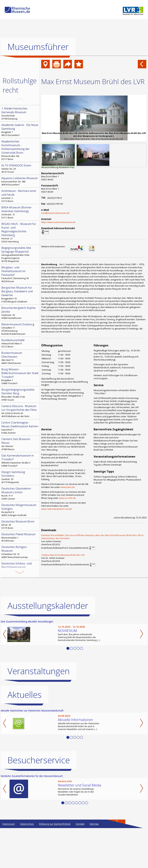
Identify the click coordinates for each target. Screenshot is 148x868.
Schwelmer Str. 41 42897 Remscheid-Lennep (20, 552)
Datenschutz (27, 864)
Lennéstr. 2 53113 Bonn (20, 196)
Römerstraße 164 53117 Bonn (20, 150)
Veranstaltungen (39, 711)
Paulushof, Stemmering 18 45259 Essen (20, 274)
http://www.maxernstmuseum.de (58, 222)
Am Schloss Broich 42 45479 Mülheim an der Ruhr (20, 411)
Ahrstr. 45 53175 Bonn (20, 525)
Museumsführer (38, 47)
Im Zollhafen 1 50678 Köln (20, 585)
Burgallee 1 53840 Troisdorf (20, 376)
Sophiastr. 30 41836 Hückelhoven (20, 313)
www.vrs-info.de (67, 498)
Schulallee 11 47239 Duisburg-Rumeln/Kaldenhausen (20, 329)
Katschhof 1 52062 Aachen (20, 427)
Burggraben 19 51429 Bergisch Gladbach (20, 294)
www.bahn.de (68, 487)
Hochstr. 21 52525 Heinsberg (20, 233)
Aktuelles (25, 735)
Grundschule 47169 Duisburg (20, 113)
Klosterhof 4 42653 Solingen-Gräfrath (20, 510)
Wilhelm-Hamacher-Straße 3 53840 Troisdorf (20, 460)
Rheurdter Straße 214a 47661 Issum (20, 394)
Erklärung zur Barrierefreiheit (55, 864)
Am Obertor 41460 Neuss (20, 444)
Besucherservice (39, 800)
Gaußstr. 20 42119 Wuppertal (20, 477)
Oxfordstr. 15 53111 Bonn (20, 212)
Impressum (9, 864)
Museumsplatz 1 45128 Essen (20, 537)
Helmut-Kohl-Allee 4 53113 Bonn (20, 343)
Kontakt (80, 864)
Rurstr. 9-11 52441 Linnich (20, 493)
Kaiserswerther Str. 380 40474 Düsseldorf (20, 181)
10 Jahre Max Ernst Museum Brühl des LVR (63, 555)
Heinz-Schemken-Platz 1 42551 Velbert (20, 568)
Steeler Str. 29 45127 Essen (20, 168)
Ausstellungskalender (48, 646)
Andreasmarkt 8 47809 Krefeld (20, 601)
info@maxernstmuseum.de (55, 213)
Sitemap (94, 864)
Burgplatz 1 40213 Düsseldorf (20, 130)
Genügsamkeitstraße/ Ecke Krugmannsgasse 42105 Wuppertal (20, 254)
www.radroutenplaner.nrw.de (57, 509)
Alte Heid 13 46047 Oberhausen (20, 358)
